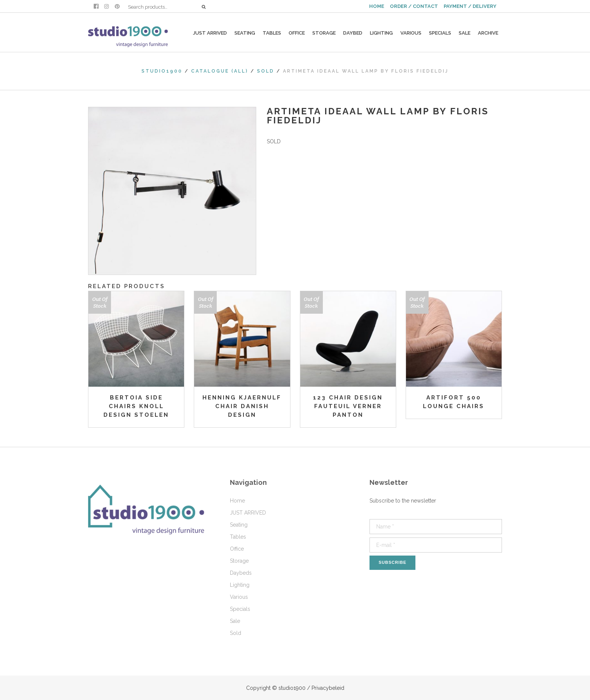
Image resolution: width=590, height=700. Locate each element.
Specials (240, 609)
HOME (377, 6)
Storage (239, 561)
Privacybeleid (328, 688)
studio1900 (162, 71)
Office (237, 549)
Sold (266, 71)
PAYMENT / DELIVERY (470, 6)
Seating (239, 525)
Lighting (240, 585)
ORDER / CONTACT (414, 6)
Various (239, 597)
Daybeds (241, 573)
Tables (238, 537)
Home (237, 501)
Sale (235, 621)
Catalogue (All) (220, 71)
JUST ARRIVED (248, 513)
